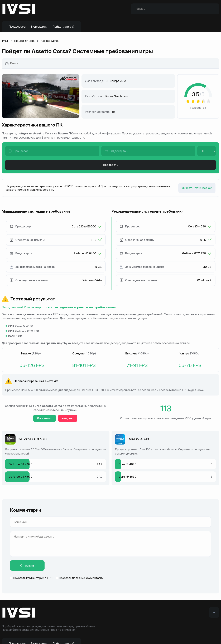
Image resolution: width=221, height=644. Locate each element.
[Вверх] (214, 612)
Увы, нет (68, 418)
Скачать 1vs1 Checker (197, 188)
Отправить (27, 565)
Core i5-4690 (138, 439)
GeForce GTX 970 (32, 439)
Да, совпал (45, 418)
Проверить (111, 165)
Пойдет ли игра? (63, 27)
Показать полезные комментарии (81, 578)
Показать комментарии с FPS (33, 578)
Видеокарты (39, 27)
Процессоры (17, 27)
